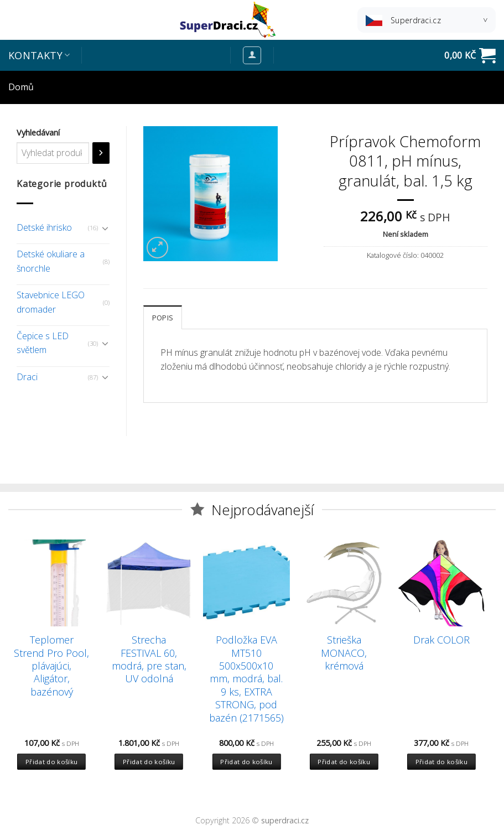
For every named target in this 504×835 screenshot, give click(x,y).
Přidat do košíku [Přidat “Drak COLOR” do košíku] (442, 762)
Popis (163, 318)
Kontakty (39, 55)
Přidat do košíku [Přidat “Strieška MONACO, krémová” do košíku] (344, 762)
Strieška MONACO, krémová (344, 653)
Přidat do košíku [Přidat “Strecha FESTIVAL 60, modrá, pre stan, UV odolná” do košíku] (149, 762)
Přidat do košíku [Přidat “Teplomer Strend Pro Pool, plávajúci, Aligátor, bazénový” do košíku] (52, 762)
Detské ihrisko (44, 227)
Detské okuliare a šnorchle (51, 261)
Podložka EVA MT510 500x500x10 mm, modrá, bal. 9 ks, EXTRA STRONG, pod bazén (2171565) (246, 679)
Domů (21, 87)
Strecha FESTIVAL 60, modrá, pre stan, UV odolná (149, 659)
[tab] (163, 317)
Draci (27, 377)
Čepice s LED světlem (43, 343)
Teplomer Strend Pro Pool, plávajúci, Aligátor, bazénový (51, 666)
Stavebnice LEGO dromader (51, 302)
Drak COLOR (441, 640)
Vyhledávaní (38, 133)
